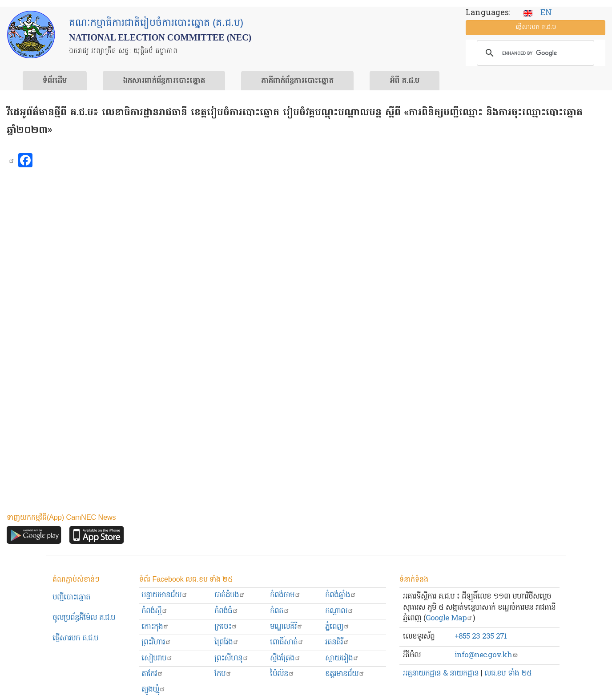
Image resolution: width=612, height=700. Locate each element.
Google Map (449, 618)
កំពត (280, 611)
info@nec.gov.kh (486, 655)
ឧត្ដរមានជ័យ (345, 674)
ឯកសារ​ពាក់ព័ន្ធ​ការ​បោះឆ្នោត (164, 81)
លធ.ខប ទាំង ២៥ (508, 674)
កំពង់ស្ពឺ (155, 611)
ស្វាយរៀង (342, 658)
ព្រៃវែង (227, 642)
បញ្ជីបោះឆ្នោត (71, 597)
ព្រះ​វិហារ (156, 642)
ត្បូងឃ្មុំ (153, 690)
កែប (223, 674)
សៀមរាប (157, 658)
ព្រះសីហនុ (232, 658)
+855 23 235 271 (481, 637)
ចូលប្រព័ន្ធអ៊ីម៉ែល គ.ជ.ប (84, 618)
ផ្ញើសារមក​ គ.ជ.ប (75, 638)
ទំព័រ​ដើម (55, 81)
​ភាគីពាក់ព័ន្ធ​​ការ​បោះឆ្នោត (297, 81)
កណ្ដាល (339, 611)
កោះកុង (155, 627)
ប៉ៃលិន (282, 674)
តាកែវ (152, 674)
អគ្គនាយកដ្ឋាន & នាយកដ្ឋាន (441, 674)
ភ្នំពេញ (337, 627)
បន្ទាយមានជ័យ (165, 595)
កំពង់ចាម (285, 595)
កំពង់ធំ (226, 611)
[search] (534, 53)
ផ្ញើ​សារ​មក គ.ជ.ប (536, 27)
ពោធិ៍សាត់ (287, 642)
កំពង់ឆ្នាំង (341, 595)
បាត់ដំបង (230, 595)
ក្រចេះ (226, 627)
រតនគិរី (337, 642)
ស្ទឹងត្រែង (285, 658)
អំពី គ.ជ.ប (405, 81)
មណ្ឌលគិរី (286, 627)
